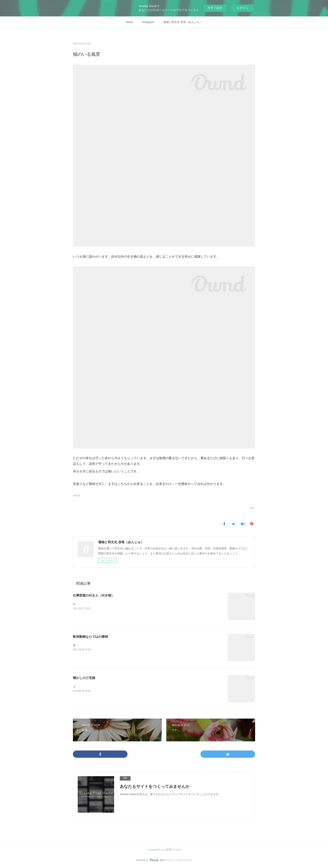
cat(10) (76, 495)
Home (129, 22)
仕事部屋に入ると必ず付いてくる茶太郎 (97, 604)
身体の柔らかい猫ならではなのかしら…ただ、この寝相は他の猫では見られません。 (125, 645)
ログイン (242, 8)
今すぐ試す (215, 8)
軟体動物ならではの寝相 (90, 637)
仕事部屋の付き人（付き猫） (94, 595)
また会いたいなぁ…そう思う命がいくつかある (102, 686)
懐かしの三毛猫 (84, 678)
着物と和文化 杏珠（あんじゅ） (183, 22)
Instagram (148, 22)
